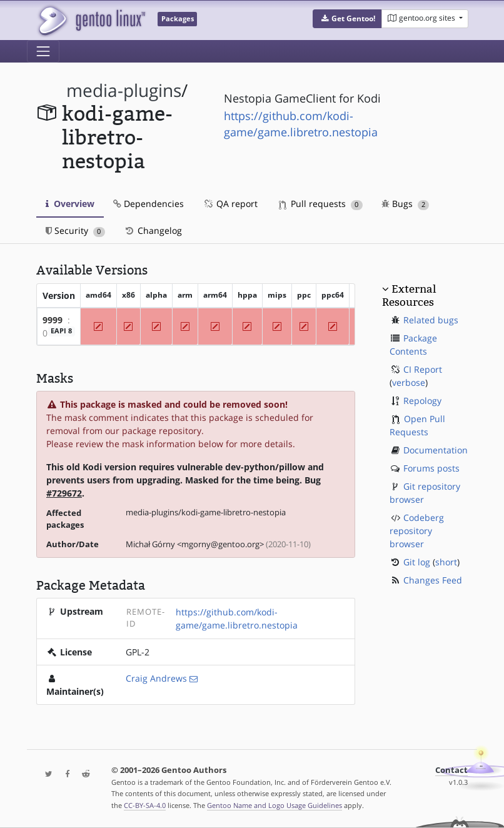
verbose (409, 382)
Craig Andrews (156, 678)
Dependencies (149, 204)
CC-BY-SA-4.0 (145, 805)
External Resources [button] (409, 295)
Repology (422, 401)
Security (75, 230)
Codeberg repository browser (417, 531)
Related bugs (431, 320)
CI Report (423, 369)
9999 (53, 320)
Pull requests (321, 204)
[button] (347, 19)
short (446, 562)
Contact (451, 770)
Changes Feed (433, 580)
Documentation (436, 450)
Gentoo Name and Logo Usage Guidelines (275, 805)
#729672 (64, 493)
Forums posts (431, 468)
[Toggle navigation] (43, 51)
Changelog (153, 230)
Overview (70, 204)
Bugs (406, 204)
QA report (230, 204)
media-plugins (124, 90)
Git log (417, 562)
